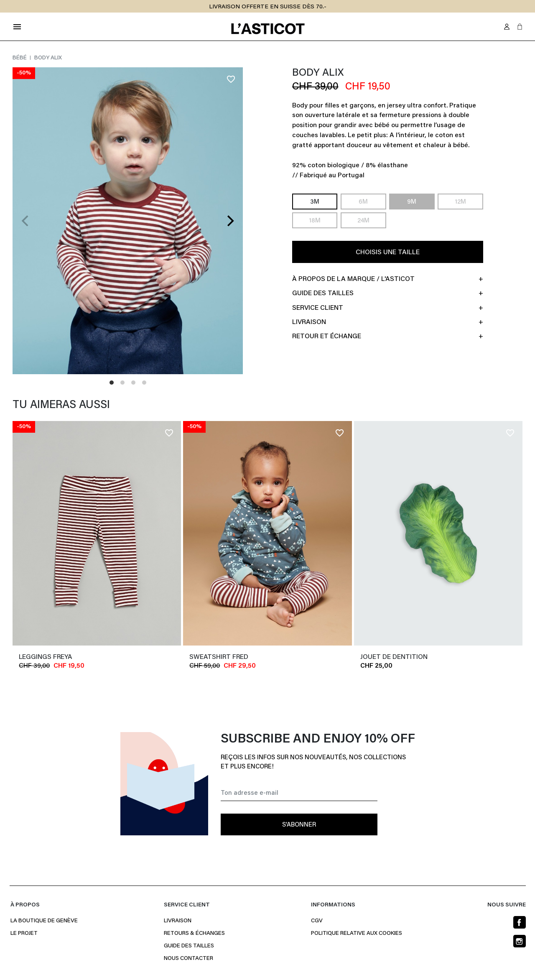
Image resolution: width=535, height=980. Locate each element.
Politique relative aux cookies (357, 934)
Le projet (24, 934)
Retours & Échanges (194, 934)
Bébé (20, 58)
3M (315, 202)
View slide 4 (144, 383)
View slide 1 (112, 383)
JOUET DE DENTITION (394, 657)
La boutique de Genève (44, 921)
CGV (317, 921)
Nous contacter (189, 959)
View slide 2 (122, 383)
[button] (520, 27)
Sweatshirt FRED (219, 657)
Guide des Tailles (189, 946)
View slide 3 (133, 383)
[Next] (229, 221)
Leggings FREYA (45, 657)
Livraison (178, 921)
